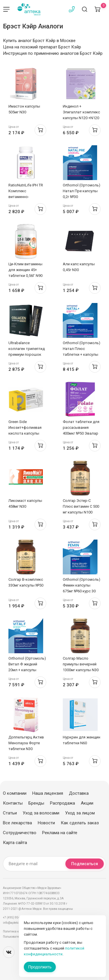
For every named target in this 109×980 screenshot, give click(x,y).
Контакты (13, 803)
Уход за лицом (80, 813)
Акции (87, 803)
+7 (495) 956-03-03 (16, 918)
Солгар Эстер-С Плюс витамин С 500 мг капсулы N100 (81, 506)
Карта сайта (15, 843)
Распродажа (62, 803)
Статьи (10, 813)
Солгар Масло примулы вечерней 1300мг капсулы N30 (81, 664)
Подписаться (85, 864)
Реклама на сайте (60, 833)
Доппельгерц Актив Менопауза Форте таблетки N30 (26, 743)
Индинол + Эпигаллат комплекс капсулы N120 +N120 (81, 112)
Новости (46, 823)
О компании (15, 793)
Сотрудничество (20, 833)
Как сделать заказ (80, 823)
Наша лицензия (48, 793)
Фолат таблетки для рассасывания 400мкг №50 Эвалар (81, 428)
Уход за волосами (41, 813)
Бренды (36, 803)
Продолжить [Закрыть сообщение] (40, 967)
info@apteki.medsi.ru (17, 923)
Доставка (79, 793)
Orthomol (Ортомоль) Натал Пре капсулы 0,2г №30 (82, 191)
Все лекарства (17, 823)
